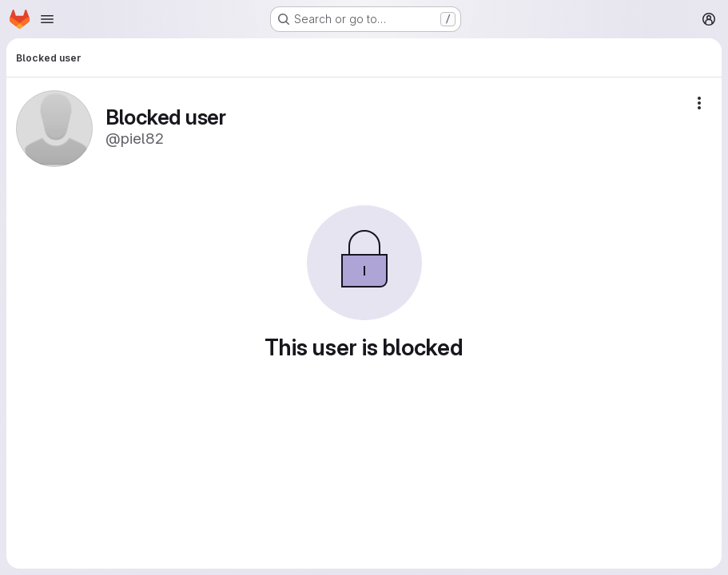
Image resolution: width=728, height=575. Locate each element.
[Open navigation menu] (47, 19)
